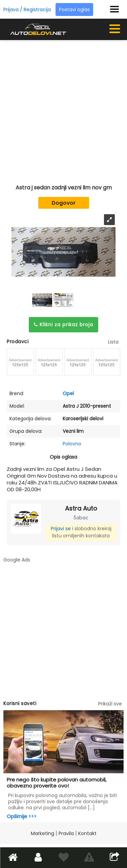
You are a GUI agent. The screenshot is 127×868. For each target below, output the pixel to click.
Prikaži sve (110, 704)
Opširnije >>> (22, 816)
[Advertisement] (63, 109)
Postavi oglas (74, 10)
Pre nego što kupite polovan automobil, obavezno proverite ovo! (57, 783)
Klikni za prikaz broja (63, 325)
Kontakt (87, 833)
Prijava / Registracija (27, 10)
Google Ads (17, 560)
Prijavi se (61, 529)
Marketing (43, 833)
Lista (113, 342)
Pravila (66, 833)
